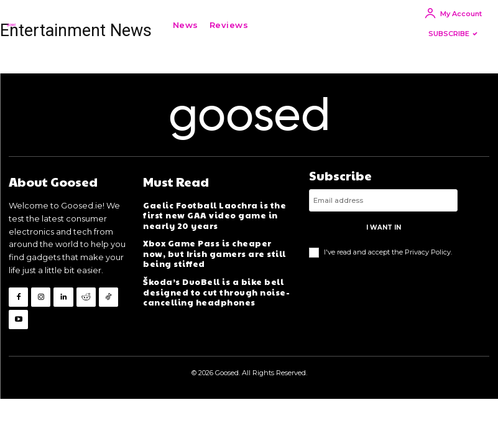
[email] (383, 200)
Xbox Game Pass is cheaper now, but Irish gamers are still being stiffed (217, 252)
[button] (272, 25)
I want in (384, 227)
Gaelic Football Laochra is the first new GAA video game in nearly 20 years (213, 215)
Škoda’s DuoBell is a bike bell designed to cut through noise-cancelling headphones (215, 289)
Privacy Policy (428, 251)
